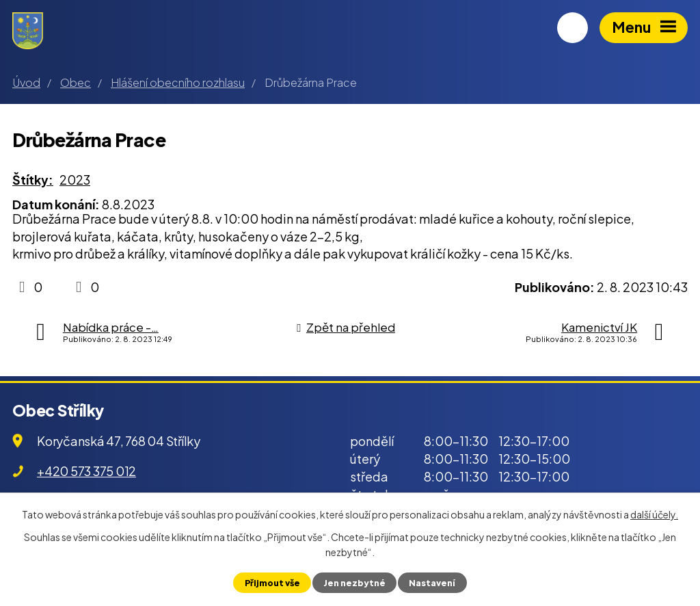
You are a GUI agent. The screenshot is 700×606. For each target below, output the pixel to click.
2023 (75, 180)
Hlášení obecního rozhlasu (178, 82)
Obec (76, 82)
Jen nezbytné (354, 583)
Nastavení (432, 583)
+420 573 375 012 (86, 471)
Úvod (26, 82)
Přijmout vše (272, 583)
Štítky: (33, 180)
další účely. (654, 514)
